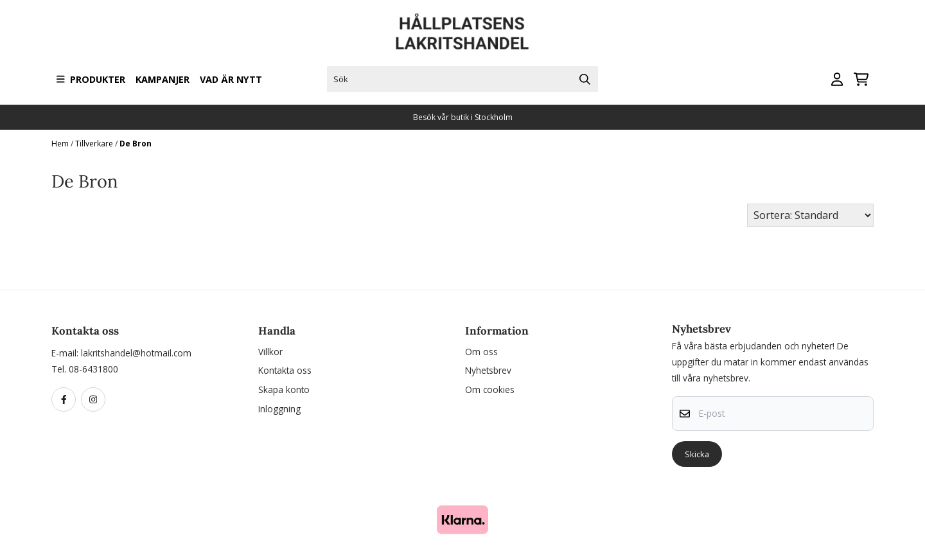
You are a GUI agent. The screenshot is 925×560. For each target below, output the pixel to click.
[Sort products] (810, 215)
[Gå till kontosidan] (837, 79)
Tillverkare (95, 144)
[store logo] (463, 32)
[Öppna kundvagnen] (861, 79)
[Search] (585, 79)
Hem (61, 144)
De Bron (136, 144)
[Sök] (462, 79)
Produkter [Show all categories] (91, 79)
